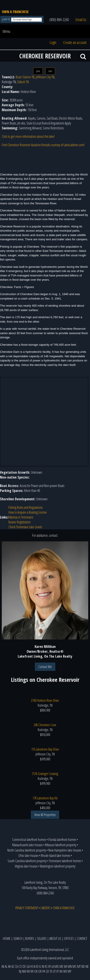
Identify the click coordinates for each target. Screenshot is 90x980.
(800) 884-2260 (59, 20)
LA (53, 966)
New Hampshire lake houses (65, 850)
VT (58, 971)
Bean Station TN (25, 77)
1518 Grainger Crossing (45, 774)
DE (24, 966)
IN (43, 966)
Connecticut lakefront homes (29, 840)
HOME (7, 939)
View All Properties (45, 815)
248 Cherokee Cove (45, 725)
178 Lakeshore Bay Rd (45, 798)
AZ (13, 966)
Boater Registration (20, 522)
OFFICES (69, 939)
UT (54, 971)
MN (70, 966)
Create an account (75, 42)
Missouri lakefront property (61, 845)
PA (44, 971)
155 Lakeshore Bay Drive (45, 749)
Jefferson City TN (45, 77)
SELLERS (42, 939)
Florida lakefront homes (62, 840)
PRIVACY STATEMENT (27, 908)
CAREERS (45, 908)
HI (32, 966)
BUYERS (30, 939)
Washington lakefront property (58, 866)
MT (79, 966)
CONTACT (82, 939)
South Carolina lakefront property (27, 861)
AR (9, 966)
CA (16, 966)
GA (28, 966)
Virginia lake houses (26, 866)
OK (36, 971)
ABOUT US (55, 939)
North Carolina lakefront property (27, 850)
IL (40, 966)
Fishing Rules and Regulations (25, 507)
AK (3, 966)
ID (37, 966)
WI (61, 971)
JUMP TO (6, 19)
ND (83, 966)
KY (50, 966)
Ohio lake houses (28, 856)
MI (65, 966)
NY (32, 971)
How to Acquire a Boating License (28, 512)
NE (87, 966)
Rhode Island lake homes (55, 856)
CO (20, 966)
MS (74, 966)
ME (61, 966)
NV (28, 971)
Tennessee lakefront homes (65, 861)
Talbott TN (23, 82)
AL (6, 966)
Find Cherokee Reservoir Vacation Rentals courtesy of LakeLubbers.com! (43, 145)
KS (46, 966)
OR (40, 971)
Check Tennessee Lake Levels (25, 527)
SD (47, 971)
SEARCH (18, 939)
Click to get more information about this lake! (28, 136)
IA (34, 966)
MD (57, 966)
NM (24, 971)
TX (51, 971)
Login (53, 42)
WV (65, 971)
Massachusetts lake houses (27, 845)
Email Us (81, 20)
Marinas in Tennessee (21, 517)
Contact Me (45, 667)
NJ (20, 971)
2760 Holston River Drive (45, 700)
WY (69, 971)
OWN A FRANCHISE (15, 12)
